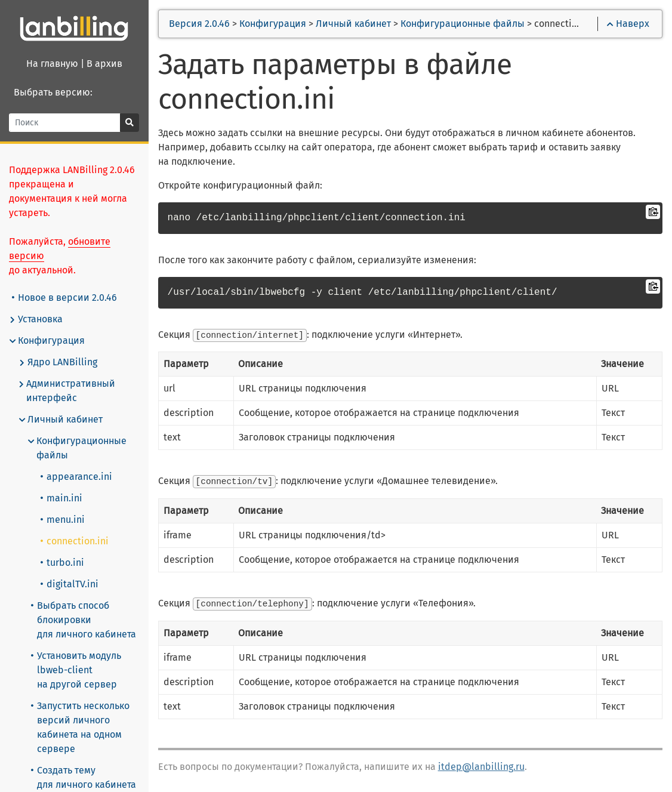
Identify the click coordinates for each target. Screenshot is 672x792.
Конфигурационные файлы (78, 448)
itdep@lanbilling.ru (482, 765)
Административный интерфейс (67, 391)
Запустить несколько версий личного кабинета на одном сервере (81, 727)
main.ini (62, 498)
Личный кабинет (61, 420)
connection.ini (75, 541)
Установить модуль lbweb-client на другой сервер (77, 670)
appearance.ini (77, 477)
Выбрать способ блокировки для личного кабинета (84, 620)
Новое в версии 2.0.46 (65, 298)
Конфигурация (47, 341)
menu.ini (63, 520)
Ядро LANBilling (58, 362)
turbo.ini (63, 563)
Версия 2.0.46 (201, 24)
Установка (36, 319)
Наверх (628, 24)
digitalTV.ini (70, 584)
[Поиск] (65, 123)
